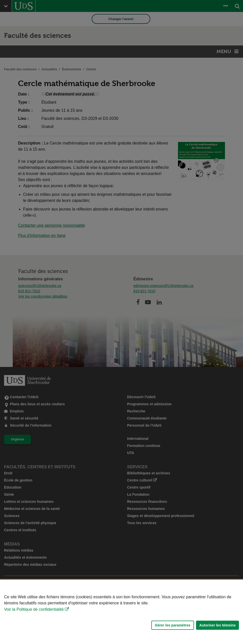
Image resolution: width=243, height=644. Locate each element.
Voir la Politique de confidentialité (34, 609)
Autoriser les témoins (217, 625)
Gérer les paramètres (173, 625)
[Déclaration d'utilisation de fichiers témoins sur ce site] (121, 612)
